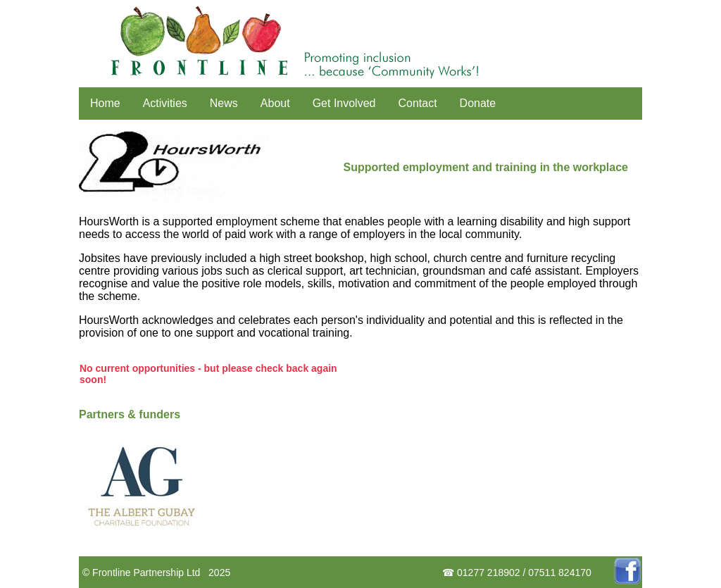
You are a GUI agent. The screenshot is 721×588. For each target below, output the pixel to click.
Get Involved (344, 103)
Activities (165, 103)
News (224, 103)
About (275, 103)
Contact (417, 103)
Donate (478, 103)
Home (105, 103)
